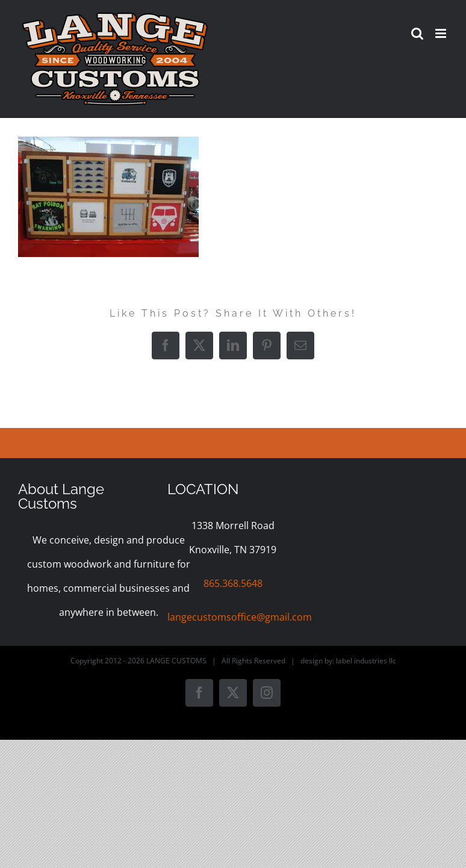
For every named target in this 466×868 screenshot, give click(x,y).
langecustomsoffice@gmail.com (240, 617)
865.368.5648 (233, 583)
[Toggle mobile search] (417, 33)
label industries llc (366, 661)
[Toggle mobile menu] (442, 33)
